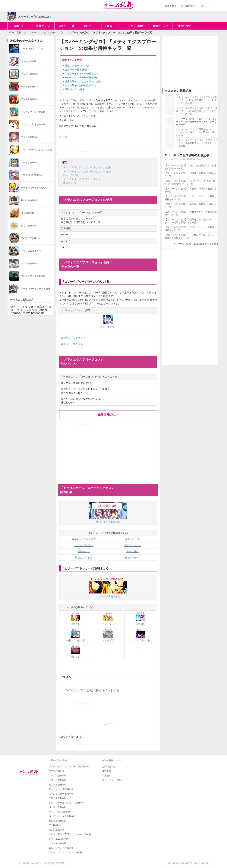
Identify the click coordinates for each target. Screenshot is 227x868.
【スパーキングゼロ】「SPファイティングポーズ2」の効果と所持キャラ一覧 (190, 182)
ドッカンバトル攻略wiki (61, 789)
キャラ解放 (137, 26)
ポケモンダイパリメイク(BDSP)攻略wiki (69, 767)
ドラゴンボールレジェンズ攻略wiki (66, 803)
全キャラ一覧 (66, 26)
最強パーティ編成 (74, 89)
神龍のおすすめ (84, 558)
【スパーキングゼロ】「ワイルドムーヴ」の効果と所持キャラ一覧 (191, 229)
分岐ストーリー (113, 26)
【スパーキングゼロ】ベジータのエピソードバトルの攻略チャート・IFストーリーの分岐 (197, 143)
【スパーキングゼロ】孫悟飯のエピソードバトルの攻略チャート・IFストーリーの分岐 (197, 132)
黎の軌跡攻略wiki (57, 821)
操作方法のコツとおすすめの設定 (83, 81)
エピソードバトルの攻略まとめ (82, 74)
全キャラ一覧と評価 (76, 70)
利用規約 (107, 776)
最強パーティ (160, 26)
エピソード (90, 26)
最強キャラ (43, 26)
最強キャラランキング (77, 66)
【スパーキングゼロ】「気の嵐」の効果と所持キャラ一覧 (191, 206)
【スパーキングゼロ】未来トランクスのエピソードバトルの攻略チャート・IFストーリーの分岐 (197, 111)
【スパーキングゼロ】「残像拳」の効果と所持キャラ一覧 (191, 175)
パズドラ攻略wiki (57, 780)
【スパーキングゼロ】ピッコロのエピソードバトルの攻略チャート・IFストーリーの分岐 (197, 122)
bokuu (71, 120)
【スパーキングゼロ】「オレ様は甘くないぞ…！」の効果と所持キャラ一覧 (191, 236)
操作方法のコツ (108, 415)
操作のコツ (184, 26)
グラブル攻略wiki (57, 776)
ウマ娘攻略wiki (56, 771)
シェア (63, 137)
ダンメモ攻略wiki (57, 843)
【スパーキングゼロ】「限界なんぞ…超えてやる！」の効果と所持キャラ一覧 (188, 221)
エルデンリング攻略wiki (61, 848)
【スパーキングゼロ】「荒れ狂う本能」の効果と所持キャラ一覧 (191, 213)
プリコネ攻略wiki (57, 798)
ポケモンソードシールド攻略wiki (65, 852)
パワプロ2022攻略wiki (60, 812)
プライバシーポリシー (113, 780)
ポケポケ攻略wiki (57, 807)
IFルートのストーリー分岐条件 (82, 77)
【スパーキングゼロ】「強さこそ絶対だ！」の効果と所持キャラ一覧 (191, 167)
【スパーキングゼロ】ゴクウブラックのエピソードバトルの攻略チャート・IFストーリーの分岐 (197, 100)
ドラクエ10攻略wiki (59, 839)
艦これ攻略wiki (56, 830)
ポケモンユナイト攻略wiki (62, 816)
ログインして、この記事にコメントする (92, 690)
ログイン (204, 6)
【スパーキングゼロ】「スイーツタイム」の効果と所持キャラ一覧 (191, 198)
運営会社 (107, 771)
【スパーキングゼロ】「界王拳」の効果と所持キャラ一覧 (191, 190)
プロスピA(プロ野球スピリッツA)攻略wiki (70, 834)
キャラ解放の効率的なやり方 (81, 85)
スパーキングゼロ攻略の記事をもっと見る (197, 244)
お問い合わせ (109, 767)
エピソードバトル (84, 545)
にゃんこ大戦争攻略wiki (61, 794)
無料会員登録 (188, 6)
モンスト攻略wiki (57, 785)
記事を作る (171, 6)
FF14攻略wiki (55, 825)
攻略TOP (19, 26)
